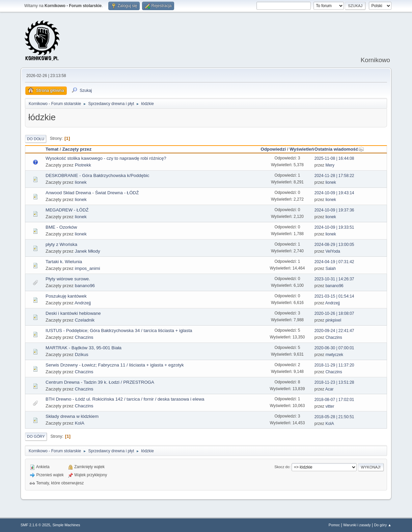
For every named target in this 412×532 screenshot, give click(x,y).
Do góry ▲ (383, 525)
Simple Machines (66, 525)
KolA (80, 423)
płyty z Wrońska (61, 244)
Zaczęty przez (77, 149)
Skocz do (282, 467)
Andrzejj (83, 303)
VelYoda (333, 251)
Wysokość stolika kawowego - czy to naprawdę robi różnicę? (106, 158)
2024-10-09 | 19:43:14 (334, 193)
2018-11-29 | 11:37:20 (334, 365)
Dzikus (82, 354)
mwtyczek (334, 355)
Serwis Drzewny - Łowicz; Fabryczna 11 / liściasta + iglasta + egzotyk (115, 365)
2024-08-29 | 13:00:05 (334, 245)
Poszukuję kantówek (66, 296)
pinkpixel (333, 320)
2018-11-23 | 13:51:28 (334, 382)
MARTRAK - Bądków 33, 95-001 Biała (84, 348)
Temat (52, 149)
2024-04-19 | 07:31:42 (334, 262)
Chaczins (84, 337)
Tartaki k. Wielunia (64, 262)
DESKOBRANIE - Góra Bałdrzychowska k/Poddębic (97, 175)
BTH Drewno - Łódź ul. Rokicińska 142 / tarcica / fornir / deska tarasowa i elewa (125, 399)
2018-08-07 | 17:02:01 (334, 400)
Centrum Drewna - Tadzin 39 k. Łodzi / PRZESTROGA (100, 382)
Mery (330, 165)
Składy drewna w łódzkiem (72, 416)
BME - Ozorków (61, 227)
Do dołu (36, 139)
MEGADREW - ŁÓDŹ (67, 210)
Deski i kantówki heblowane (73, 313)
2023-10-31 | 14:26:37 (334, 279)
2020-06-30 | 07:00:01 (334, 348)
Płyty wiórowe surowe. (68, 279)
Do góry (36, 436)
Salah (331, 269)
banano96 (85, 286)
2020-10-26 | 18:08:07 (334, 313)
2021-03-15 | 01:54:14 (334, 296)
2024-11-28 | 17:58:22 (334, 176)
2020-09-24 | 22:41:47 (334, 331)
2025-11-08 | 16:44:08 (334, 158)
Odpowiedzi (273, 149)
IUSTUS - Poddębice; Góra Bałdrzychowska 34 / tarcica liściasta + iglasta (119, 331)
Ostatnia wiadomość (339, 149)
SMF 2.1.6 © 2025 (35, 525)
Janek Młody (88, 251)
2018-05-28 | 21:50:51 (334, 417)
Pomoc (334, 525)
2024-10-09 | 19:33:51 (334, 227)
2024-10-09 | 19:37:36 (334, 210)
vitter (330, 406)
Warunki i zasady (357, 525)
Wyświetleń (302, 149)
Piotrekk (83, 165)
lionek (81, 182)
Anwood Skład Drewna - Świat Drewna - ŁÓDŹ (92, 193)
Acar (329, 389)
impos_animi (88, 268)
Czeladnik (85, 320)
